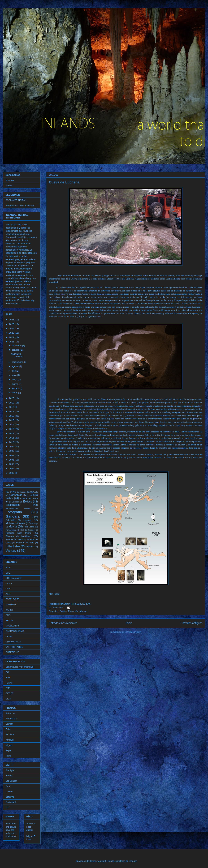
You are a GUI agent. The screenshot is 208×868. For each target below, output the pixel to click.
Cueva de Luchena (64, 182)
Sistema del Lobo (25, 542)
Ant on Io (10, 713)
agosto (16, 366)
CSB (8, 589)
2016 (12, 416)
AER (8, 594)
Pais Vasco (29, 527)
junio (14, 375)
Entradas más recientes (63, 623)
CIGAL (9, 636)
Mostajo (35, 524)
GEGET (10, 693)
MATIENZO (11, 605)
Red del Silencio (27, 530)
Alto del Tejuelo (20, 492)
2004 (12, 469)
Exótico (63, 611)
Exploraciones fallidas (18, 508)
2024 (12, 328)
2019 (12, 403)
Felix (8, 729)
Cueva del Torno (29, 498)
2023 (12, 333)
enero (15, 393)
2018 (12, 407)
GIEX (8, 699)
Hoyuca (27, 520)
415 (7, 492)
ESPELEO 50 (12, 599)
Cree (8, 786)
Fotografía (73, 611)
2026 (12, 320)
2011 (12, 438)
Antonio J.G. (12, 719)
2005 (12, 464)
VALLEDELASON (14, 647)
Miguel (9, 745)
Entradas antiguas (192, 623)
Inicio (129, 623)
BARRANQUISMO (15, 631)
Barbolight (11, 802)
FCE (8, 567)
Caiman (9, 724)
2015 (12, 420)
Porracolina (11, 530)
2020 (12, 398)
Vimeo (9, 186)
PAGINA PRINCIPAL (16, 200)
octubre (16, 350)
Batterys (10, 797)
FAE (8, 678)
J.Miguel (10, 740)
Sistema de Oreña (14, 539)
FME (8, 688)
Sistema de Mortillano (18, 536)
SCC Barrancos (13, 578)
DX (7, 807)
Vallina (30, 547)
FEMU (9, 683)
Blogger (133, 861)
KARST (9, 610)
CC (7, 672)
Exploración (13, 505)
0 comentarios (56, 607)
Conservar (16, 495)
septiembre (18, 362)
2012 (12, 433)
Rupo (8, 756)
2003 (12, 473)
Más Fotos (54, 594)
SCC (8, 573)
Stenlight (10, 770)
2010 (12, 442)
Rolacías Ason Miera (18, 533)
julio (14, 371)
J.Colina (10, 734)
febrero (16, 388)
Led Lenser (11, 781)
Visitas (11, 550)
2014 (12, 425)
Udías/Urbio (13, 546)
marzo (15, 384)
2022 (12, 337)
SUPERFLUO (12, 652)
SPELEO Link (12, 626)
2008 (12, 451)
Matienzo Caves (15, 523)
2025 (12, 324)
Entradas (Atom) (133, 632)
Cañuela (34, 492)
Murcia (83, 611)
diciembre (17, 345)
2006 (12, 460)
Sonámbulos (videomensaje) (20, 667)
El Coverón (14, 502)
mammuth (101, 861)
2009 (12, 447)
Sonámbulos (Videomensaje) (20, 206)
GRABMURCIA (13, 642)
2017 (12, 411)
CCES (9, 583)
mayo (15, 379)
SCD (8, 615)
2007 (12, 455)
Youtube (10, 180)
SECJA (9, 620)
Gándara (13, 516)
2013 (12, 429)
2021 (12, 342)
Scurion (9, 775)
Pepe (8, 750)
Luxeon (9, 791)
